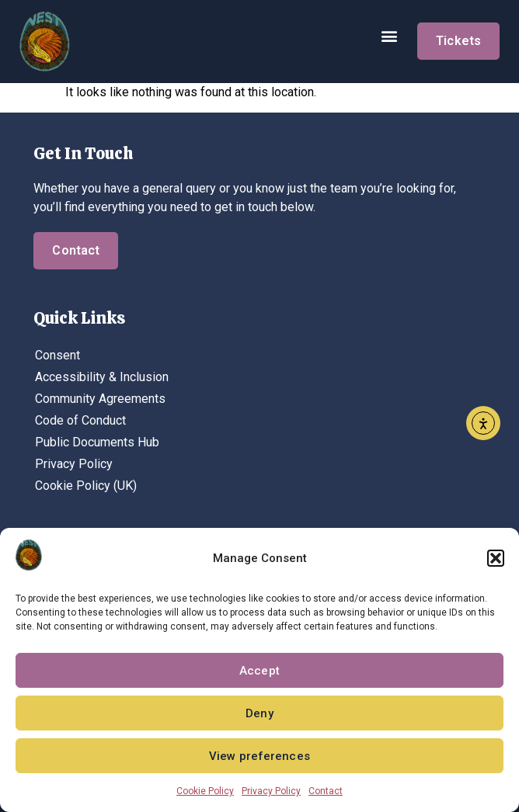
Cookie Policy (205, 791)
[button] (496, 558)
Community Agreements (100, 399)
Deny (259, 713)
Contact (326, 791)
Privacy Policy (271, 791)
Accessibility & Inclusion (102, 377)
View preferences (259, 756)
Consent (57, 355)
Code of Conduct (80, 420)
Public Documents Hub (97, 442)
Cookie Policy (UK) (86, 486)
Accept (259, 671)
